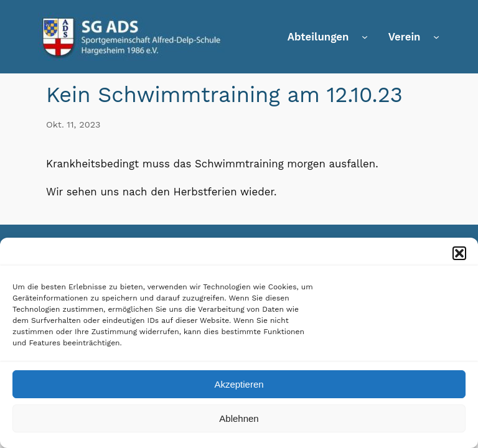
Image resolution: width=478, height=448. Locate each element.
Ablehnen (239, 420)
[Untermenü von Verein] (436, 37)
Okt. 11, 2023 (73, 124)
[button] (459, 254)
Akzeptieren (239, 385)
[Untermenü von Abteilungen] (365, 37)
